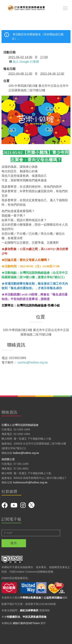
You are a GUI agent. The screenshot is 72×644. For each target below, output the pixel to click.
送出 (14, 543)
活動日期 (9, 52)
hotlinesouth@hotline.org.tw (30, 482)
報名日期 (9, 69)
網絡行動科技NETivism (26, 623)
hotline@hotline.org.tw (26, 453)
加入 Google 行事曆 (24, 62)
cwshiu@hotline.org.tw (32, 362)
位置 (6, 81)
